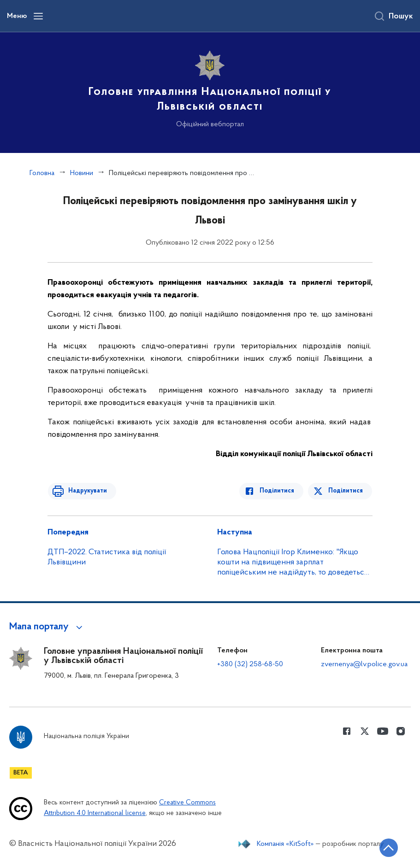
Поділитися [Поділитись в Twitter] (346, 491)
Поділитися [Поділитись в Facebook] (279, 491)
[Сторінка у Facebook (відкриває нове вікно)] (347, 731)
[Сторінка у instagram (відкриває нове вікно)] (401, 731)
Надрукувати (85, 491)
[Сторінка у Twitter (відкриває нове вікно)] (365, 731)
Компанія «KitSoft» (285, 844)
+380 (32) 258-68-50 (250, 664)
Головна (42, 173)
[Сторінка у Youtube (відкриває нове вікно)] (383, 731)
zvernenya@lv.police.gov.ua (364, 664)
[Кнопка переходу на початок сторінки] (385, 847)
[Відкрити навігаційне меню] (38, 16)
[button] (47, 627)
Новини (82, 173)
